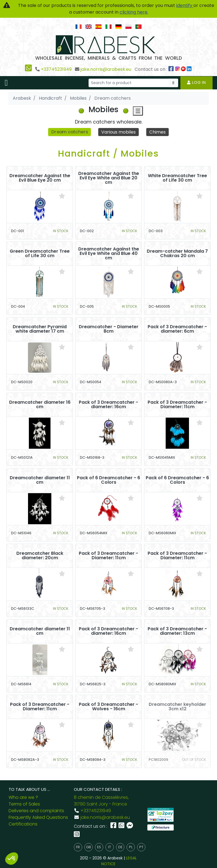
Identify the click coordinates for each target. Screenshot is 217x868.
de (120, 847)
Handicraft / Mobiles (108, 153)
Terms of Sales (24, 804)
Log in (196, 82)
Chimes (157, 132)
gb (89, 847)
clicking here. (134, 12)
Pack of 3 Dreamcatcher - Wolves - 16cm (108, 707)
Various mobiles (118, 132)
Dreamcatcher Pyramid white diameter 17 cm (40, 329)
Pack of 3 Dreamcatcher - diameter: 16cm (108, 405)
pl (131, 847)
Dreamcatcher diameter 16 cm (40, 405)
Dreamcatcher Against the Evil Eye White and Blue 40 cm (109, 254)
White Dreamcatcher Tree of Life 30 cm (177, 178)
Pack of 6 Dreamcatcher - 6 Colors (108, 480)
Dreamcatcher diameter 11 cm (40, 480)
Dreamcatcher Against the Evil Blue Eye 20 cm (40, 178)
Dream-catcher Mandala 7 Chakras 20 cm (177, 254)
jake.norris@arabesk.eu (106, 69)
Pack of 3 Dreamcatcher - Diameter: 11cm (177, 405)
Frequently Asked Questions (38, 817)
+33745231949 (56, 69)
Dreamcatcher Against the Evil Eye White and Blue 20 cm (109, 178)
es (99, 847)
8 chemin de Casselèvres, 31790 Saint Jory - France (101, 801)
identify (185, 5)
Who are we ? (23, 797)
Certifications (23, 824)
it (110, 847)
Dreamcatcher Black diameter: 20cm (40, 556)
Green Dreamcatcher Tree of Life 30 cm (40, 254)
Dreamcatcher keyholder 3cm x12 (177, 707)
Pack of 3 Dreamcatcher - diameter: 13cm (177, 631)
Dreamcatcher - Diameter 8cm (109, 329)
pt (141, 847)
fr (78, 847)
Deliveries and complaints (36, 811)
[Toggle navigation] (6, 83)
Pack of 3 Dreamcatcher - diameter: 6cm (177, 329)
